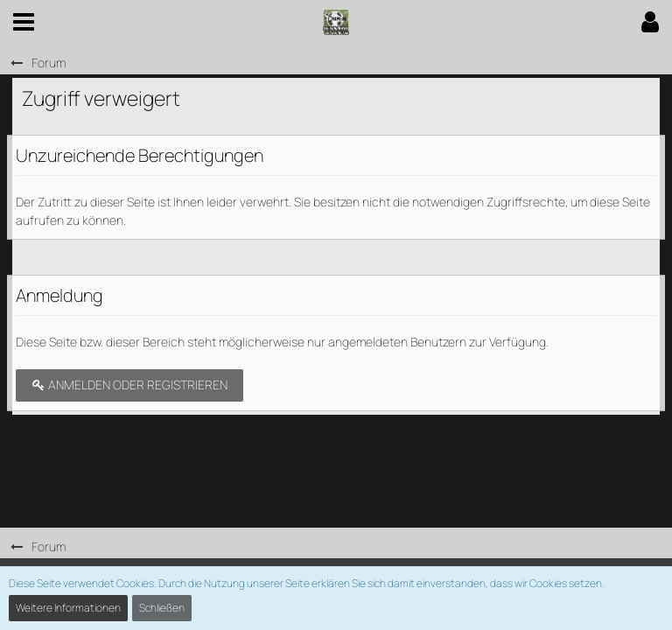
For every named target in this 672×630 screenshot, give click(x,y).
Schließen (162, 608)
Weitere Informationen (68, 608)
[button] (24, 22)
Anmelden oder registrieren (129, 385)
